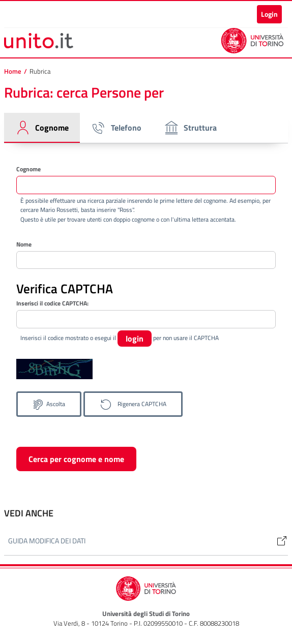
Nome (24, 244)
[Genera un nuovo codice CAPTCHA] (133, 404)
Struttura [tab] (190, 128)
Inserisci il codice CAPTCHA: (52, 304)
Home (13, 71)
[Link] (278, 541)
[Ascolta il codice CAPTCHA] (49, 404)
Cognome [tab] (42, 128)
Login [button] (269, 14)
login (135, 339)
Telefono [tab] (116, 128)
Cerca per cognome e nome (76, 459)
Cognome (28, 169)
